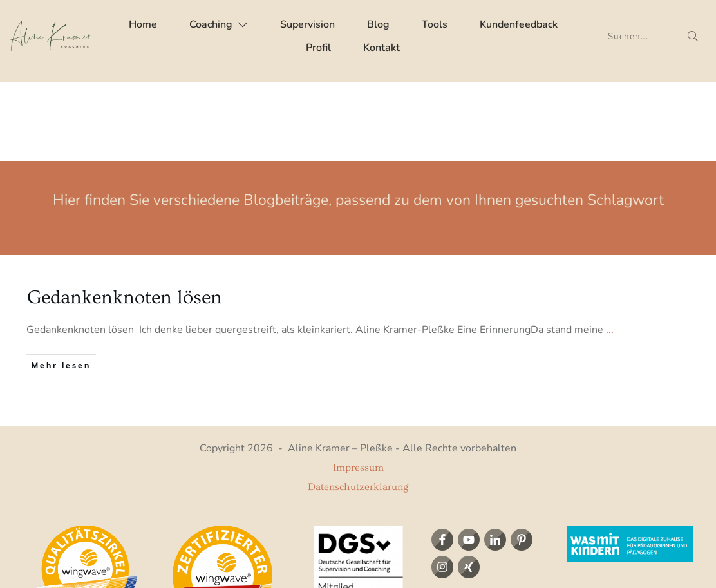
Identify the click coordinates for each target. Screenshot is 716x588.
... (610, 251)
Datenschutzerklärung (358, 408)
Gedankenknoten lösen (125, 218)
